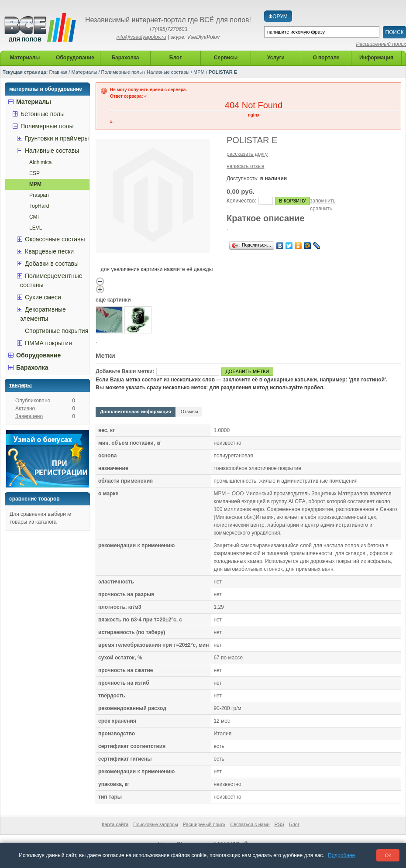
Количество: (241, 201)
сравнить (321, 209)
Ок (388, 855)
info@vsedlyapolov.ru (141, 37)
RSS (280, 824)
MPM (199, 72)
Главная (58, 72)
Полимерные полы (122, 72)
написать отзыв (245, 166)
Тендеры (21, 385)
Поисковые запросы (155, 824)
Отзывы (189, 412)
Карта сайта (115, 824)
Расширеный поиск (204, 824)
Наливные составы (168, 72)
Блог (294, 824)
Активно (25, 408)
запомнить (323, 201)
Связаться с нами (250, 824)
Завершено (29, 416)
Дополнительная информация (136, 412)
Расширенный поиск (381, 44)
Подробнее (341, 855)
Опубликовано (33, 401)
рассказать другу (247, 154)
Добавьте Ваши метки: (125, 371)
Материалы (84, 72)
